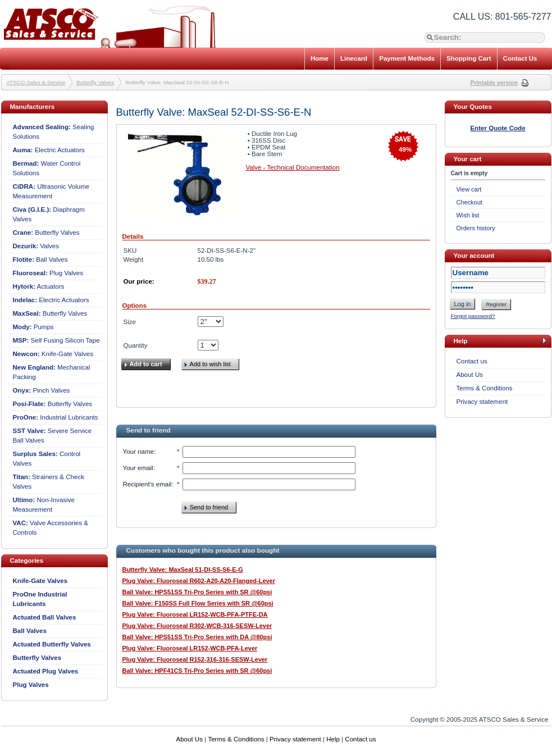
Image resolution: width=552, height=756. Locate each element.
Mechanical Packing (52, 372)
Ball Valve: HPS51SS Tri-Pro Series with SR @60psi (197, 592)
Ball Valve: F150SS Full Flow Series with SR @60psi (198, 603)
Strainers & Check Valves (49, 482)
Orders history (476, 228)
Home (320, 58)
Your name (138, 452)
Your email (138, 468)
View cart (469, 189)
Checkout (469, 202)
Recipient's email (147, 484)
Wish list (468, 215)
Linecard (354, 58)
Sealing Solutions (54, 132)
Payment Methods (407, 58)
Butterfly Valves (95, 82)
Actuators (39, 286)
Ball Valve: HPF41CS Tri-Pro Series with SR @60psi (197, 671)
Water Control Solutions (47, 168)
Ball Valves (40, 259)
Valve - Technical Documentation (293, 167)
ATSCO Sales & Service (36, 82)
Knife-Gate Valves (53, 354)
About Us (470, 375)
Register (496, 304)
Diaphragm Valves (49, 214)
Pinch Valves (42, 390)
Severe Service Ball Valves (53, 436)
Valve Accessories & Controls (51, 528)
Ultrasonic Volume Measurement (51, 191)
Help (333, 739)
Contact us (472, 361)
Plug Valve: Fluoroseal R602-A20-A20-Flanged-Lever (199, 581)
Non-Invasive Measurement (44, 505)
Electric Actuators (49, 150)
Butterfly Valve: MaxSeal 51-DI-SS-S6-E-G (183, 570)
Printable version (494, 83)
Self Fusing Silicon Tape (56, 340)
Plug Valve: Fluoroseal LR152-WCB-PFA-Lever (190, 648)
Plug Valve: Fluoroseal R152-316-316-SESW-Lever (195, 659)
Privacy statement (482, 402)
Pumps (33, 327)
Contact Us (520, 58)
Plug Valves (48, 273)
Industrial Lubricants (56, 417)
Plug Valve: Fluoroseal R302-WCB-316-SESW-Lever (197, 626)
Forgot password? (473, 316)
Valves (36, 246)
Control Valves (47, 459)
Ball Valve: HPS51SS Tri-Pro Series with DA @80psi (197, 637)
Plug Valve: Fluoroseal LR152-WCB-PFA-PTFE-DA (195, 614)
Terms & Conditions (485, 388)
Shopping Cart (469, 58)
